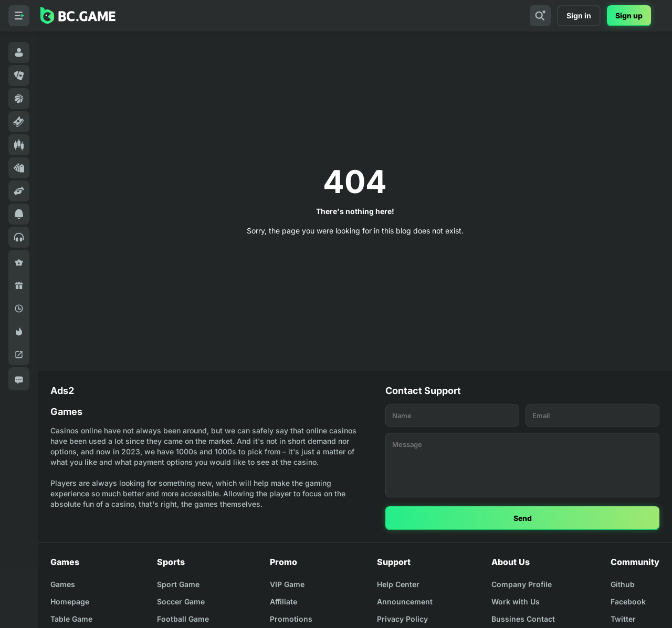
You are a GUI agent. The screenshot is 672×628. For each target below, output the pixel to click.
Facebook (628, 602)
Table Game (71, 619)
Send (523, 518)
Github (623, 584)
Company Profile (522, 584)
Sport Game (178, 584)
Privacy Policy (402, 619)
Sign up (629, 15)
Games (63, 584)
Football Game (183, 619)
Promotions (291, 619)
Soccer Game (181, 602)
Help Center (398, 584)
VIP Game (287, 584)
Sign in (579, 15)
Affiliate (283, 602)
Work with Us (516, 602)
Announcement (405, 602)
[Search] (540, 16)
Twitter (623, 619)
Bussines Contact (523, 619)
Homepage (70, 602)
